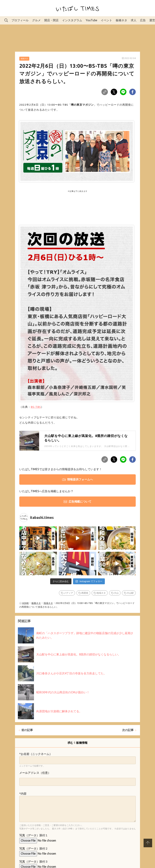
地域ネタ (24, 59)
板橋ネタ (121, 20)
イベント (106, 20)
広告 (143, 20)
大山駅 (130, 593)
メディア (68, 593)
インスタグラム (72, 20)
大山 (116, 593)
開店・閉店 (51, 20)
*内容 (23, 794)
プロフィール (20, 20)
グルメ (36, 20)
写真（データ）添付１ (34, 835)
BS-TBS (36, 407)
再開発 (85, 593)
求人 (134, 20)
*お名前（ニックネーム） (36, 754)
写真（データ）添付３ (34, 862)
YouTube (91, 20)
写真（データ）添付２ (34, 849)
